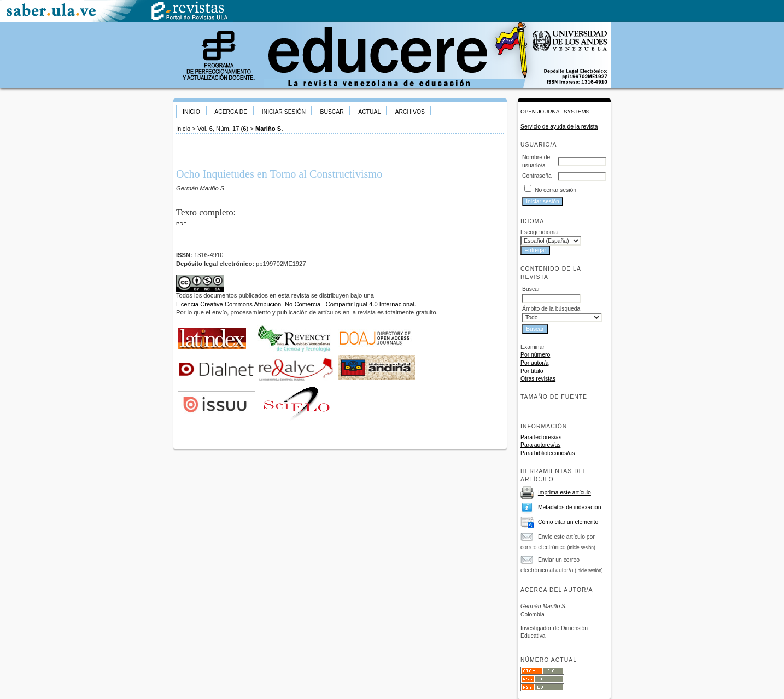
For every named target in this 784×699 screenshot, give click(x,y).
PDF (181, 223)
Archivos (410, 112)
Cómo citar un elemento (568, 522)
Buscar (332, 112)
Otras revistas (538, 379)
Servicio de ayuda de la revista (559, 127)
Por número (535, 355)
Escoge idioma (539, 232)
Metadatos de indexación (570, 507)
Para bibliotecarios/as (548, 453)
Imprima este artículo (564, 493)
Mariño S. (269, 129)
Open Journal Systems (555, 111)
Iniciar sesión (284, 112)
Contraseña (537, 176)
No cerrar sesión (555, 190)
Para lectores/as (541, 437)
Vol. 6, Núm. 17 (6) (223, 129)
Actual (369, 112)
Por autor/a (534, 363)
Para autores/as (540, 445)
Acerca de (231, 112)
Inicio (191, 112)
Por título (532, 371)
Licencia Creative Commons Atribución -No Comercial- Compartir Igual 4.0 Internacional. (296, 304)
